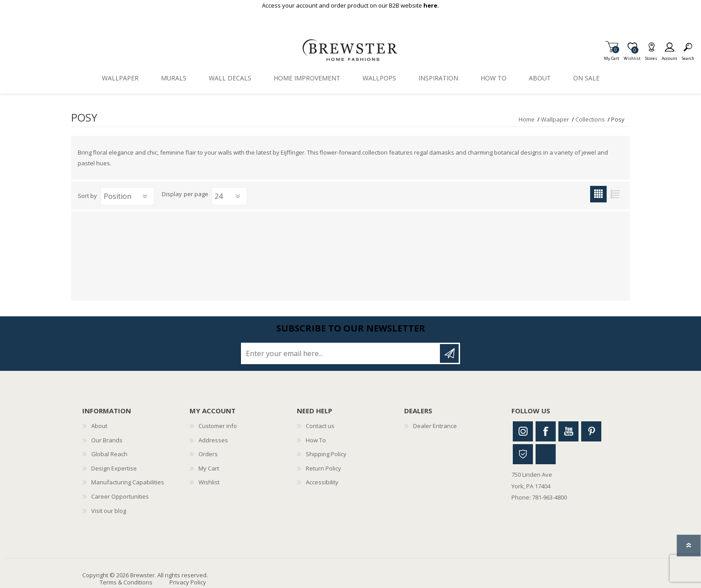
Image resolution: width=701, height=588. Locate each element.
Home (527, 119)
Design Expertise (114, 468)
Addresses (213, 440)
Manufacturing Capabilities (128, 482)
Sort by (87, 196)
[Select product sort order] (127, 196)
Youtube (568, 431)
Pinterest (591, 431)
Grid (598, 194)
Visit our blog (109, 511)
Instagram (523, 431)
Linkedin (546, 454)
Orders (208, 454)
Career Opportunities (120, 496)
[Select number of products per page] (229, 196)
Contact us (320, 426)
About (99, 426)
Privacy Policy (188, 582)
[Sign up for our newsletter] (341, 353)
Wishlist (209, 482)
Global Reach (109, 454)
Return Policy (323, 468)
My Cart (612, 56)
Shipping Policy (326, 454)
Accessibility (322, 482)
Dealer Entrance (435, 426)
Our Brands (107, 440)
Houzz (523, 454)
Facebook (546, 431)
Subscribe (449, 353)
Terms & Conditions (126, 582)
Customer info (218, 426)
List (615, 194)
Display (172, 194)
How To (316, 440)
